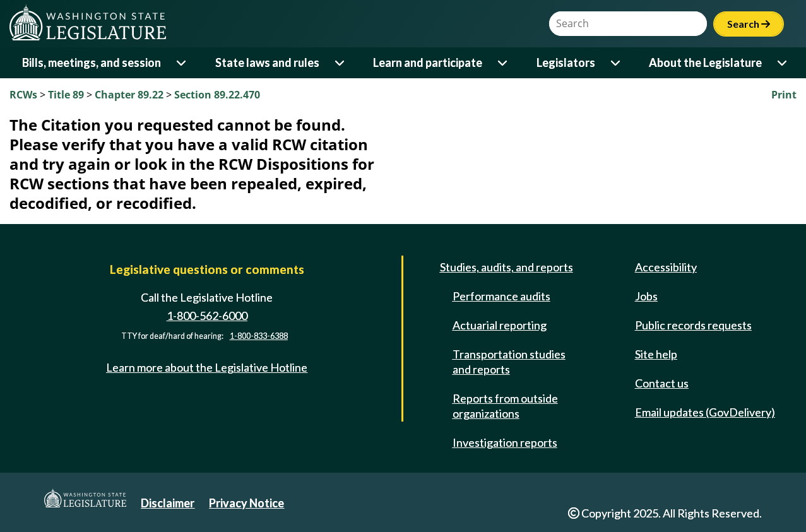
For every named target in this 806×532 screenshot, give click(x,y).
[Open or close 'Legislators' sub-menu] (616, 63)
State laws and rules (267, 62)
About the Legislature (705, 62)
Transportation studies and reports (509, 362)
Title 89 (66, 95)
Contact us (662, 383)
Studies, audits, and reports (507, 267)
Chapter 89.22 (129, 95)
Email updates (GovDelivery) (705, 412)
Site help (656, 354)
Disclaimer (168, 503)
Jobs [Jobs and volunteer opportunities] (646, 296)
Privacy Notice (246, 503)
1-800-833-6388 (259, 336)
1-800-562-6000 (207, 316)
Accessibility (666, 267)
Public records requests (693, 325)
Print (784, 95)
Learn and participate (428, 62)
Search (749, 24)
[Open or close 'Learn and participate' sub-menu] (503, 63)
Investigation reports (505, 442)
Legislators (566, 62)
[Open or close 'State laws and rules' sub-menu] (341, 63)
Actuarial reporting (500, 325)
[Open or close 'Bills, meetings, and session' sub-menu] (182, 63)
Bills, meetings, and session (92, 62)
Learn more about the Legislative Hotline (207, 367)
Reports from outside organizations (505, 406)
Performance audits (501, 296)
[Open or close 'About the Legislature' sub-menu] (783, 63)
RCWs (23, 95)
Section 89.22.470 (217, 95)
